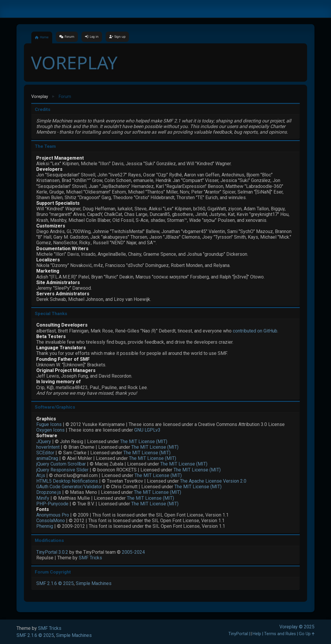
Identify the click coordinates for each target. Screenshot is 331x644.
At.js (41, 475)
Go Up (307, 634)
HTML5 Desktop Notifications (67, 481)
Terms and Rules (280, 634)
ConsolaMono (51, 521)
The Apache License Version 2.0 (213, 481)
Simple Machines (94, 583)
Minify (43, 498)
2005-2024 (133, 552)
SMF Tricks (90, 558)
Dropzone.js (49, 492)
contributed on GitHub (255, 331)
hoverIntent (48, 447)
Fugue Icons (49, 424)
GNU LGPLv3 (147, 430)
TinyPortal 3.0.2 (52, 552)
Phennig (45, 526)
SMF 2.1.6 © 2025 (55, 583)
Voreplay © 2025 (297, 627)
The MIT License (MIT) (144, 441)
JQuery (44, 441)
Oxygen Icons (50, 430)
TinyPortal (238, 634)
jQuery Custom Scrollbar (61, 464)
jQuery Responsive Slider (62, 470)
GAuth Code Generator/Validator (69, 487)
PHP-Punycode (52, 504)
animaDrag (47, 458)
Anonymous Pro (53, 515)
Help (257, 634)
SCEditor (45, 453)
